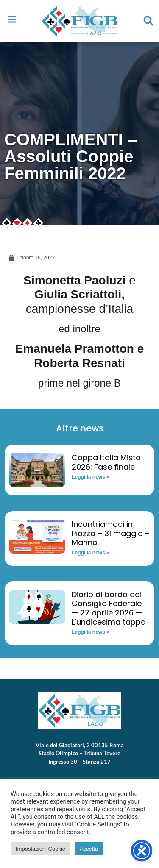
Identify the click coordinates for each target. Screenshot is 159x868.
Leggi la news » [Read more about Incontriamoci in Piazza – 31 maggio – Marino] (91, 553)
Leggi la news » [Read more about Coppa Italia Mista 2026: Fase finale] (91, 477)
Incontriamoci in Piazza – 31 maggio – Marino (111, 533)
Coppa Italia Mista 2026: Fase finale (106, 462)
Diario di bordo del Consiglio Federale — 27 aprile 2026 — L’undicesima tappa (109, 608)
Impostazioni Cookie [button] (40, 849)
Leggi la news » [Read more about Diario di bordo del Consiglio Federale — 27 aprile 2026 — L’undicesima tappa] (91, 632)
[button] (148, 21)
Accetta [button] (89, 849)
